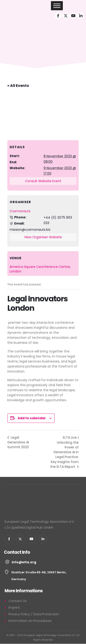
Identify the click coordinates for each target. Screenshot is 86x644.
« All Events (18, 86)
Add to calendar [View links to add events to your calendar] (32, 418)
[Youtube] (73, 16)
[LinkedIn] (81, 16)
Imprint (14, 608)
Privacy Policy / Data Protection (34, 614)
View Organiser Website (43, 237)
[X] (66, 16)
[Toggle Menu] (57, 6)
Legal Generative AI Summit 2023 (18, 442)
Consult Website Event (43, 181)
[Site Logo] (18, 6)
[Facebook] (58, 16)
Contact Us (18, 601)
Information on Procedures (30, 621)
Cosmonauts (20, 211)
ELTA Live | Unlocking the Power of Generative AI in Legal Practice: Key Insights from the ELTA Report (64, 452)
